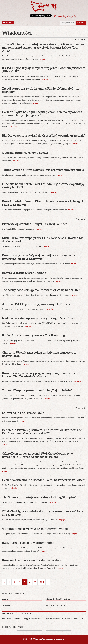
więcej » (43, 59)
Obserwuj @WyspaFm (65, 16)
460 (42, 582)
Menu (9, 23)
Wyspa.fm (44, 6)
